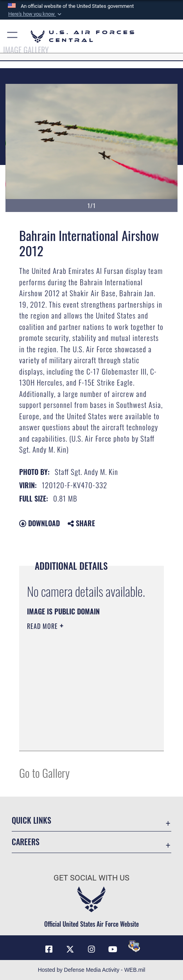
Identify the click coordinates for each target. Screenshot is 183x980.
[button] (35, 14)
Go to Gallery (44, 773)
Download (39, 523)
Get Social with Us (91, 878)
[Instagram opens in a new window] (91, 949)
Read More (43, 626)
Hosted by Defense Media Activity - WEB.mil (92, 970)
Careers (26, 842)
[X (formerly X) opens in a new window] (70, 949)
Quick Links (31, 820)
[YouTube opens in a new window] (113, 949)
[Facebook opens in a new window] (49, 949)
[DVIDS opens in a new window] (134, 946)
